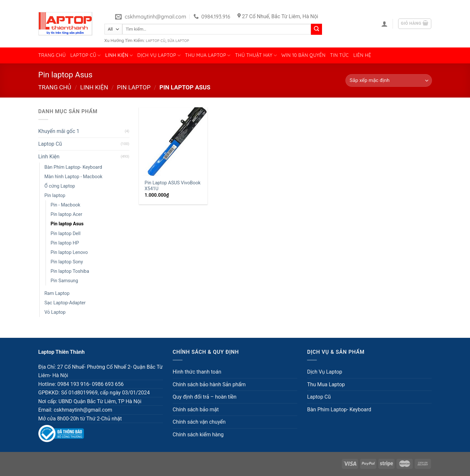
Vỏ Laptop (55, 312)
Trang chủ (52, 55)
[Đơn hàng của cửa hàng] (389, 80)
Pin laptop (134, 87)
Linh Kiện (119, 55)
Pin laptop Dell (66, 234)
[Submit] (316, 29)
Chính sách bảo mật (196, 410)
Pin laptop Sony (67, 262)
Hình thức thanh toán (197, 372)
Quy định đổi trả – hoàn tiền (205, 397)
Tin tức (339, 55)
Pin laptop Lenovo (69, 252)
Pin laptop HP (65, 243)
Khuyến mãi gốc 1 (59, 131)
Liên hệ (362, 55)
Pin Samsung (64, 281)
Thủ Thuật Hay (256, 55)
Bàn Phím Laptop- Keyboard (73, 167)
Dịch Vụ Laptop (159, 55)
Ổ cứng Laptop (60, 186)
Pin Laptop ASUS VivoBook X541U (173, 186)
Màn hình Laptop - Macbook (74, 177)
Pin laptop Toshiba (70, 271)
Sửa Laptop (178, 41)
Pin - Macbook (66, 205)
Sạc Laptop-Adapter (65, 303)
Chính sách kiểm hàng (198, 435)
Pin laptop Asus (67, 224)
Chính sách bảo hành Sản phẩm (209, 384)
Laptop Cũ (155, 41)
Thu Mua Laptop (208, 55)
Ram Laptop (57, 293)
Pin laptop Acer (67, 214)
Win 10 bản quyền (303, 55)
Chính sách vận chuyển (199, 422)
